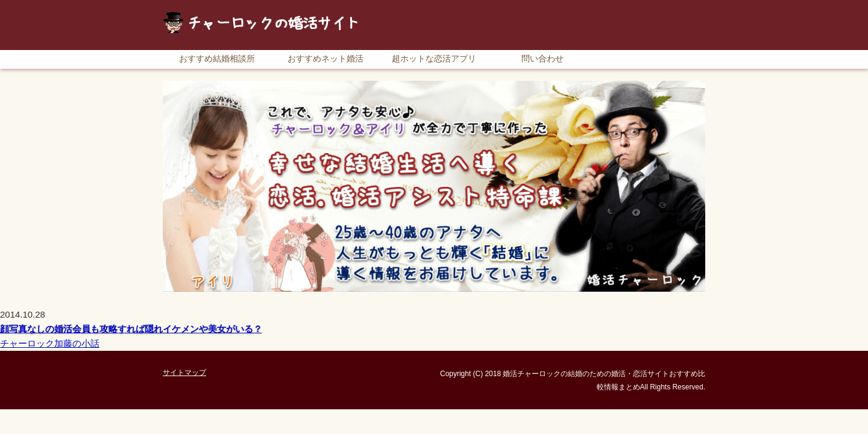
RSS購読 (621, 6)
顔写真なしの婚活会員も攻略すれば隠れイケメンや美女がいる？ (131, 329)
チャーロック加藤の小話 (50, 343)
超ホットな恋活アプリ (434, 58)
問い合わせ (542, 58)
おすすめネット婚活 (325, 58)
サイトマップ (678, 6)
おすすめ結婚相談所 (217, 58)
